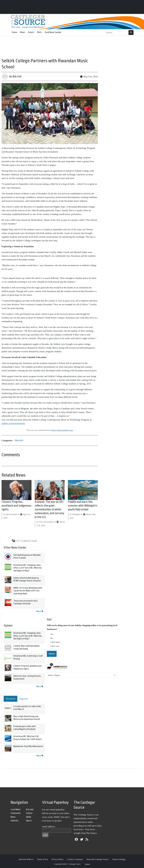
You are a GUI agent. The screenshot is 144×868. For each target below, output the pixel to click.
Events (31, 32)
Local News (16, 809)
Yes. (52, 634)
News (23, 32)
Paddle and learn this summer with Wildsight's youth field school (83, 506)
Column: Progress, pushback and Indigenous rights (16, 506)
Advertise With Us (26, 859)
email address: (49, 826)
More (40, 611)
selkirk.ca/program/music (13, 423)
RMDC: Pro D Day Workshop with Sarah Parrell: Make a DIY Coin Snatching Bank (28, 591)
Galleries (15, 821)
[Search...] (117, 33)
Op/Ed (28, 817)
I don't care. (55, 646)
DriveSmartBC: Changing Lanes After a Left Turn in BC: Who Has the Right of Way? (28, 568)
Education (19, 440)
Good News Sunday (53, 32)
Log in (88, 864)
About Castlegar (119, 859)
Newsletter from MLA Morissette (28, 746)
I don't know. (55, 642)
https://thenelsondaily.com (62, 430)
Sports (29, 821)
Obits (39, 32)
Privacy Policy (57, 859)
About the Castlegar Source (98, 859)
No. (52, 638)
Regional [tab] (24, 699)
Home (15, 32)
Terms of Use (43, 859)
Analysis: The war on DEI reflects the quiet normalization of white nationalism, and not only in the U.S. (49, 509)
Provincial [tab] (11, 699)
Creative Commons (75, 859)
